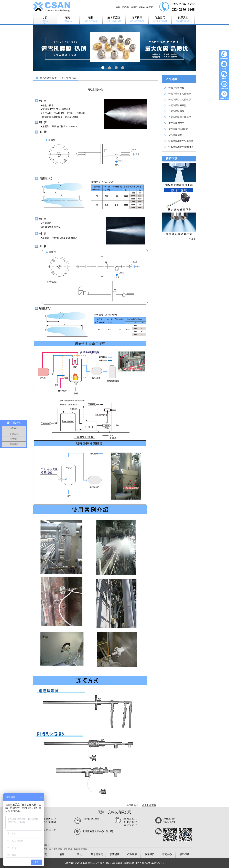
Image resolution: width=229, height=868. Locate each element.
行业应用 (132, 854)
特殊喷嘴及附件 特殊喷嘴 (181, 141)
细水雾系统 (97, 854)
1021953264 (169, 819)
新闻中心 (167, 854)
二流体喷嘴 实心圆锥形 (180, 117)
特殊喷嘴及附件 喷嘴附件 (181, 147)
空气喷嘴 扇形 (175, 135)
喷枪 (80, 854)
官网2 (126, 7)
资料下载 (71, 78)
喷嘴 (62, 854)
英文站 (150, 7)
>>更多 (192, 239)
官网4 (142, 7)
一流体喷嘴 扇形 (176, 88)
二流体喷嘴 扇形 (176, 111)
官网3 (134, 7)
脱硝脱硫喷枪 (81, 849)
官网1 (119, 7)
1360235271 (169, 822)
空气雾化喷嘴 (56, 849)
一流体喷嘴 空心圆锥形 (180, 99)
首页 (45, 854)
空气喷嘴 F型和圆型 (178, 129)
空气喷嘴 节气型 (176, 123)
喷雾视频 (115, 854)
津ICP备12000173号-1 (153, 863)
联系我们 (150, 854)
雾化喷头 (68, 849)
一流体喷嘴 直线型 (177, 105)
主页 (61, 78)
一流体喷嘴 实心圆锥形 (180, 94)
